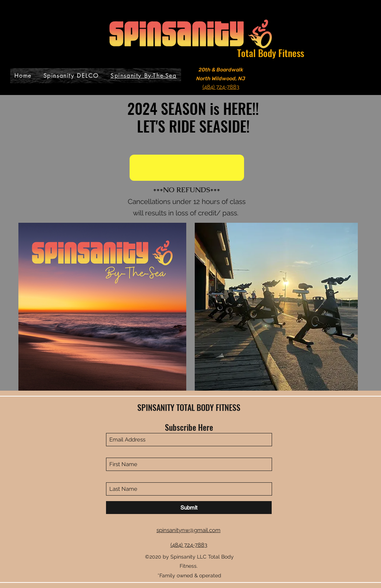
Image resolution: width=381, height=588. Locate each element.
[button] (187, 168)
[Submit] (189, 508)
